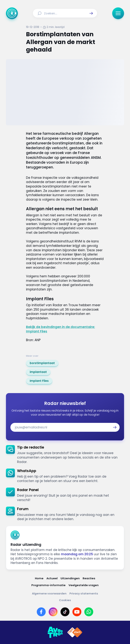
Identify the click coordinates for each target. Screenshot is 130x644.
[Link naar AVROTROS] (55, 632)
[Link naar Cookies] (65, 600)
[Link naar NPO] (75, 632)
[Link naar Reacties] (89, 578)
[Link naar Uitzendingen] (70, 578)
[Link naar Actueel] (52, 578)
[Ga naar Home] (12, 13)
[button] (91, 13)
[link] (42, 363)
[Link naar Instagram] (53, 612)
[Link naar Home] (39, 578)
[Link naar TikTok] (65, 612)
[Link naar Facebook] (41, 612)
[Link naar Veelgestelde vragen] (84, 585)
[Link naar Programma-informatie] (48, 585)
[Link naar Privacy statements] (84, 594)
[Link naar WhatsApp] (89, 612)
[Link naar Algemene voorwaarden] (49, 594)
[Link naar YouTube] (77, 612)
